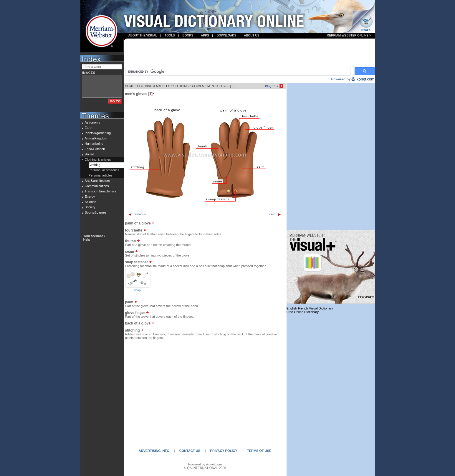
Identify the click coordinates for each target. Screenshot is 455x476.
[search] (237, 71)
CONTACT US (190, 451)
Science (91, 202)
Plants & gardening (98, 133)
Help (87, 239)
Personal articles (101, 175)
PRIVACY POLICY (224, 451)
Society (90, 207)
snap (137, 290)
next (275, 214)
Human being (94, 144)
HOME (130, 86)
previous (137, 214)
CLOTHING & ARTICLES (154, 86)
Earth (89, 128)
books (188, 35)
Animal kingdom (96, 138)
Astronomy (93, 122)
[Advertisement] (249, 53)
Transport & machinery (100, 191)
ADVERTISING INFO (154, 451)
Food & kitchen (95, 149)
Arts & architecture (97, 181)
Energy (90, 197)
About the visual (143, 35)
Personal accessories (104, 170)
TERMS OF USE (259, 451)
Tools (170, 35)
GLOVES (198, 86)
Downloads (226, 35)
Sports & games (96, 212)
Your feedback (94, 236)
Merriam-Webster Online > (349, 35)
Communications (97, 186)
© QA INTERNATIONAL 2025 (205, 468)
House (90, 154)
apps (205, 35)
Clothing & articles (98, 159)
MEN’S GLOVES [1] (220, 86)
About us (252, 35)
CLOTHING (181, 86)
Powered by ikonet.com (205, 464)
